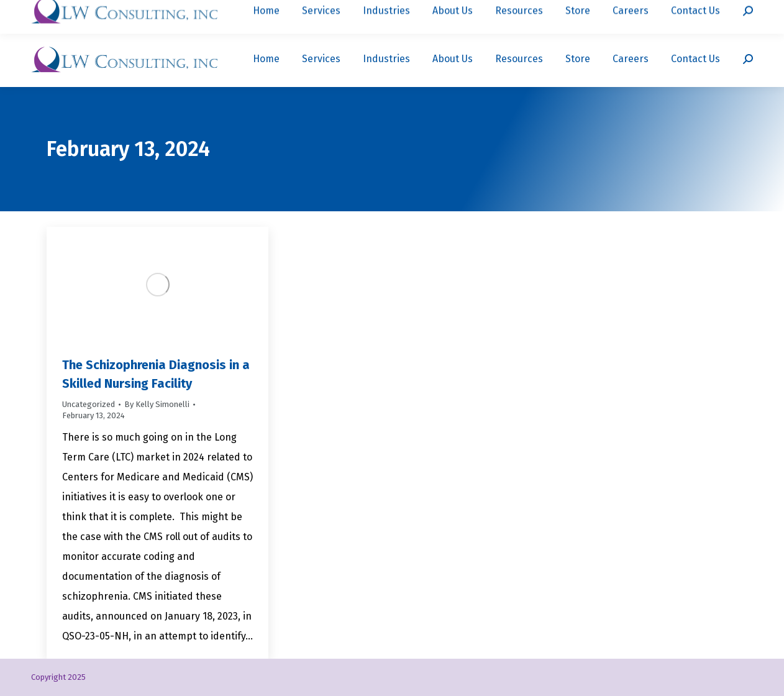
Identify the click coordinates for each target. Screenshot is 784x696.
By (157, 404)
